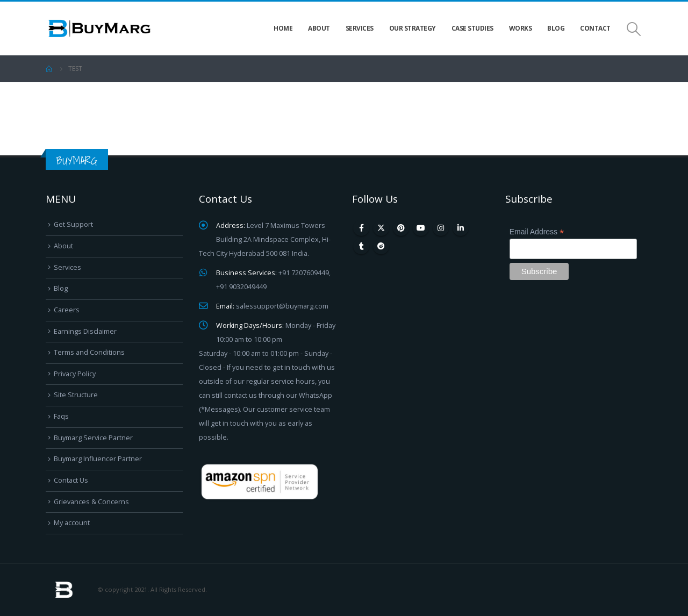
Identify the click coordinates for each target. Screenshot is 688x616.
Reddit (381, 246)
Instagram (441, 228)
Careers (67, 310)
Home (283, 28)
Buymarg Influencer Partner (98, 459)
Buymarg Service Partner (93, 438)
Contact (595, 28)
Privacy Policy (75, 374)
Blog (556, 28)
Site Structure (76, 395)
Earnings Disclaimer (85, 331)
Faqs (61, 416)
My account (72, 523)
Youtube (421, 228)
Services (360, 28)
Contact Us (71, 480)
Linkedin (461, 228)
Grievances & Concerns (91, 502)
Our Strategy (413, 28)
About (319, 28)
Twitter (381, 228)
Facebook (361, 228)
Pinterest (401, 228)
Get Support (73, 224)
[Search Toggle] (634, 29)
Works (521, 28)
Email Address (537, 232)
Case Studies (472, 28)
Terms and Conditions (89, 352)
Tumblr (361, 246)
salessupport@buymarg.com (282, 306)
